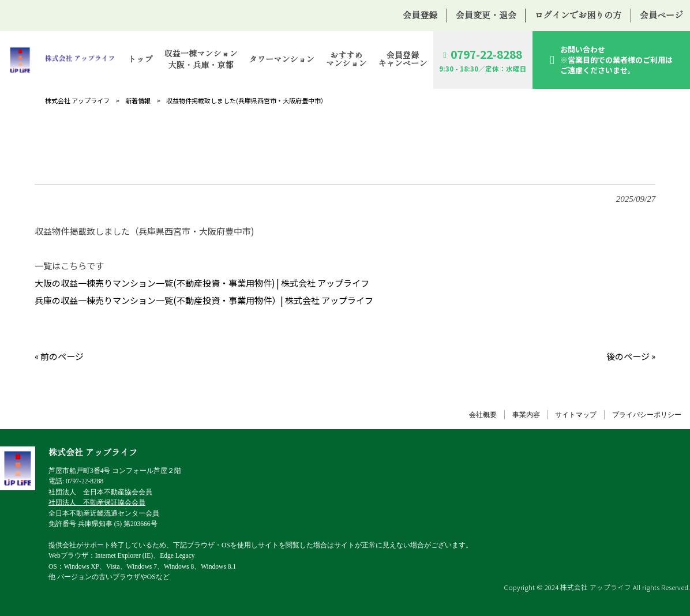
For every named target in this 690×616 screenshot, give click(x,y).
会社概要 (483, 415)
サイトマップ (576, 415)
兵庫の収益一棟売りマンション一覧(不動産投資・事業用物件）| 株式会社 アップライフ (204, 300)
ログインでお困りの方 (578, 16)
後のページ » (631, 356)
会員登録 (420, 16)
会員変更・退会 (486, 16)
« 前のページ (59, 356)
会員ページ (661, 16)
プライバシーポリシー (647, 415)
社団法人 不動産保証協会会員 (97, 502)
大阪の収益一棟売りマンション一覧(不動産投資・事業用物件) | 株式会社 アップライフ (202, 283)
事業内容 (526, 415)
